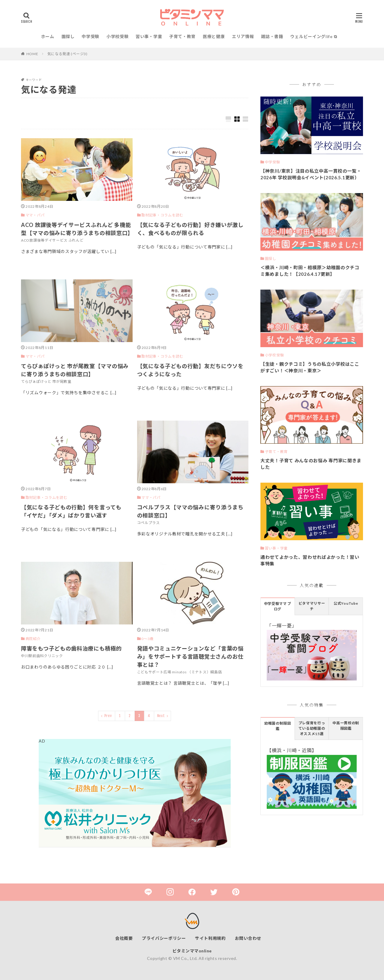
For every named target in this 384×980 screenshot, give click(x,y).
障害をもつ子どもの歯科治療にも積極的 (71, 648)
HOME (32, 54)
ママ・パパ (35, 215)
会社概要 (124, 938)
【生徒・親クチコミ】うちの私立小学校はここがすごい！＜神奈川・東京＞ (310, 367)
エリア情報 (243, 36)
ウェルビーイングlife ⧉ (313, 36)
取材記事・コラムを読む (162, 215)
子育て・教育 (182, 36)
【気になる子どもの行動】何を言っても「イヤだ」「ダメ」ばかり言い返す (71, 511)
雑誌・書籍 (272, 36)
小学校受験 (118, 36)
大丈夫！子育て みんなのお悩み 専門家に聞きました (311, 464)
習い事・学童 (149, 36)
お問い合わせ (248, 938)
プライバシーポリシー (164, 938)
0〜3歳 (147, 639)
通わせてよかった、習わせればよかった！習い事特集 (310, 560)
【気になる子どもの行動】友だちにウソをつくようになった (190, 370)
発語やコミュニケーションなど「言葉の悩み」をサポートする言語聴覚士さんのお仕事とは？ (190, 657)
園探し (68, 36)
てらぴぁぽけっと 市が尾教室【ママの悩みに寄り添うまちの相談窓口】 (75, 370)
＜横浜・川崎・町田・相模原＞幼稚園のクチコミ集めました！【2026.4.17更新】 (310, 271)
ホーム (48, 36)
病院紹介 (33, 639)
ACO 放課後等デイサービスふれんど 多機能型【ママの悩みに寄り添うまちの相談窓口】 (77, 229)
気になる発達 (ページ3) (67, 54)
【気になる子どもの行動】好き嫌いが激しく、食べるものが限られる (190, 229)
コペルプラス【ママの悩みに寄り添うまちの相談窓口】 (190, 511)
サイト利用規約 (210, 938)
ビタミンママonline (192, 951)
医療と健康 (214, 36)
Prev (108, 716)
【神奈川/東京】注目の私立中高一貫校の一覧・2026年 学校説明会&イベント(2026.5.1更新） (311, 174)
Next (161, 716)
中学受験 (90, 36)
